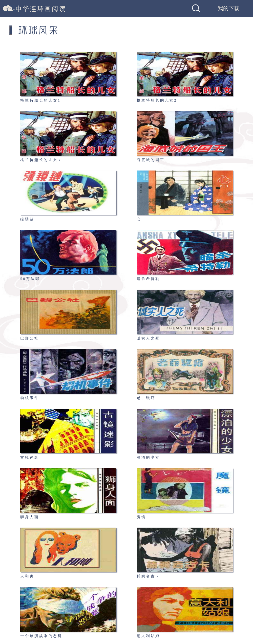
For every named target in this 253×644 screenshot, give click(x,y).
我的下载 (229, 8)
